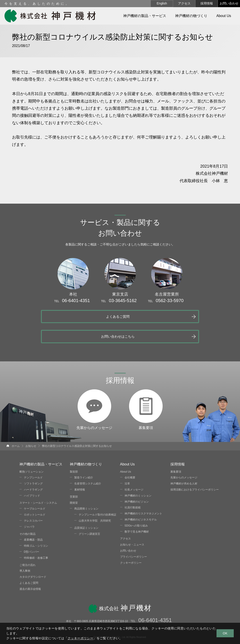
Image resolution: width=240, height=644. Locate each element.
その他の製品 (28, 514)
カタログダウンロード (33, 557)
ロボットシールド (35, 495)
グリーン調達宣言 (89, 514)
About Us (126, 452)
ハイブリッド (32, 476)
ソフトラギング (33, 464)
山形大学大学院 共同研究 (95, 501)
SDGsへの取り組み (136, 505)
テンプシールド (33, 458)
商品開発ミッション (86, 489)
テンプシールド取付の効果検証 (98, 495)
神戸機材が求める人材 (184, 464)
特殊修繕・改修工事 (36, 538)
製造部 (74, 452)
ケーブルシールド (35, 489)
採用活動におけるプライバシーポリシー (195, 469)
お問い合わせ (229, 3)
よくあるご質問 (73, 316)
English (162, 3)
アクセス (184, 3)
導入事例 (25, 551)
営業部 (74, 477)
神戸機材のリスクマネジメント (143, 494)
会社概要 (130, 458)
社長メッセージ (134, 469)
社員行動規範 (133, 488)
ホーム (16, 426)
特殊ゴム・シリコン (36, 526)
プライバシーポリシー (134, 537)
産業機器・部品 (33, 520)
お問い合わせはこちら (163, 316)
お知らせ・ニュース (132, 525)
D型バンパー (32, 532)
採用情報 (207, 3)
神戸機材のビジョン (137, 482)
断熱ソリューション (32, 452)
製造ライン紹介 (84, 458)
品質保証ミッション (86, 508)
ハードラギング (33, 469)
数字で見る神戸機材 (137, 512)
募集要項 (146, 371)
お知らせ (31, 426)
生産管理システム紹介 (88, 464)
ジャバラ (29, 507)
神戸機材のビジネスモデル (141, 499)
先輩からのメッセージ (94, 371)
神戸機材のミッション (138, 476)
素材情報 (80, 469)
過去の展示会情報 (30, 569)
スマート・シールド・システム (38, 483)
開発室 (74, 483)
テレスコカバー (33, 501)
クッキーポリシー (131, 543)
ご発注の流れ (28, 545)
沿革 (127, 464)
